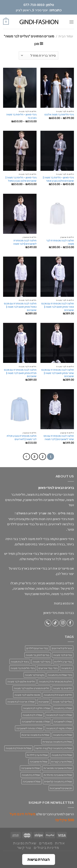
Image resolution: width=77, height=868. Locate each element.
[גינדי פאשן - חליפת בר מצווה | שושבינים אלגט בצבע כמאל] (20, 151)
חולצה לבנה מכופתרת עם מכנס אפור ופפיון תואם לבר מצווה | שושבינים (58, 307)
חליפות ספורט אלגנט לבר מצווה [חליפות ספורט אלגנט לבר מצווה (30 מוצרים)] (32, 688)
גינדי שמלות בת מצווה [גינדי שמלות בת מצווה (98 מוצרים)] (60, 675)
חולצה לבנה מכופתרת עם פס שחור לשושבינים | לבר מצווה (59, 437)
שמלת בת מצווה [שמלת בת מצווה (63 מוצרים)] (31, 775)
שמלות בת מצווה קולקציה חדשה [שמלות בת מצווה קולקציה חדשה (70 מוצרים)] (54, 748)
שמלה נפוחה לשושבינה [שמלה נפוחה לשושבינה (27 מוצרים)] (29, 728)
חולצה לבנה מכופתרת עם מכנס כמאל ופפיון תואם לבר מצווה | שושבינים (20, 307)
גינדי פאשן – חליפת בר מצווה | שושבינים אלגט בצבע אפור (58, 179)
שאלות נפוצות (25, 843)
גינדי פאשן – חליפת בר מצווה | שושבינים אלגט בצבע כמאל (21, 179)
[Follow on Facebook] (70, 623)
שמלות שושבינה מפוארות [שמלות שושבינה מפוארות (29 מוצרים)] (58, 768)
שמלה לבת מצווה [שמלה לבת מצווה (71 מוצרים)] (32, 715)
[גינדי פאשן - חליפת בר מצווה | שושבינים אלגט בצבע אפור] (57, 151)
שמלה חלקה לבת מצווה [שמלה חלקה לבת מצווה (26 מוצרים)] (37, 708)
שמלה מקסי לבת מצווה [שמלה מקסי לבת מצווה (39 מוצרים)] (59, 728)
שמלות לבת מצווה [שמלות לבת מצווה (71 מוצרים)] (62, 755)
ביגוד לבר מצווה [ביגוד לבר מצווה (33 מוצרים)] (42, 662)
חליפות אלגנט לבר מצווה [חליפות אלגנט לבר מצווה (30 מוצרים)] (21, 681)
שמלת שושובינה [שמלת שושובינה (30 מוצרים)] (32, 781)
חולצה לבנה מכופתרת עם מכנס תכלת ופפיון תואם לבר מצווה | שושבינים (20, 373)
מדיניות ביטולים (46, 847)
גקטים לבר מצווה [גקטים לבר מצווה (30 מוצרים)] (34, 675)
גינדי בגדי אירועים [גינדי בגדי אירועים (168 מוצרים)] (48, 668)
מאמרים (46, 843)
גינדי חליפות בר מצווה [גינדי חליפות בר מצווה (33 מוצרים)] (23, 668)
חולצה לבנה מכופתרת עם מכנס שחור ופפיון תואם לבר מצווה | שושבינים (58, 373)
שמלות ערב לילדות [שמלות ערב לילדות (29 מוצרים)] (37, 755)
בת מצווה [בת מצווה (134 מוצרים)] (67, 668)
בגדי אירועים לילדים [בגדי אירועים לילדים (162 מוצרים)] (37, 648)
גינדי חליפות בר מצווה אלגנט (59, 114)
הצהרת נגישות (39, 859)
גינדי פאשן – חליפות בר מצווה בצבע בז (21, 116)
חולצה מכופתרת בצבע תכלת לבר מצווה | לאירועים (22, 437)
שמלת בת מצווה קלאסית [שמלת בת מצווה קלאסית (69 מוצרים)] (58, 781)
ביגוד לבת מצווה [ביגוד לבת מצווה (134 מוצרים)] (20, 662)
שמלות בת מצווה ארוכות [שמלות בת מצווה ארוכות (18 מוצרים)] (35, 735)
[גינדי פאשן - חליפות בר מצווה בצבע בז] (20, 88)
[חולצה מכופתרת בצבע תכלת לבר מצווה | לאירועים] (20, 409)
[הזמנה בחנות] (38, 56)
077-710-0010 (34, 5)
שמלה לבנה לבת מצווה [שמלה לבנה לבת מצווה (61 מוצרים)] (59, 715)
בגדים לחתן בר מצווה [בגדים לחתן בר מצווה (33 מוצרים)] (38, 655)
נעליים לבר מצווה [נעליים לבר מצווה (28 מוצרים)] (62, 702)
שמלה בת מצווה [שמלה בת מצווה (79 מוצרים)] (63, 708)
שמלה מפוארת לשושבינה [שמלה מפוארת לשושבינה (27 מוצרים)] (36, 721)
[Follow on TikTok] (55, 623)
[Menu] (71, 22)
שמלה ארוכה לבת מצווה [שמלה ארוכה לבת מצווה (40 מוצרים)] (21, 702)
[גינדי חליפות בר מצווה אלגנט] (57, 88)
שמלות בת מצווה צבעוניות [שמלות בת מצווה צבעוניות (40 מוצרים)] (57, 742)
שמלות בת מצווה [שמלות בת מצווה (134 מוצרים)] (63, 735)
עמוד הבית (66, 36)
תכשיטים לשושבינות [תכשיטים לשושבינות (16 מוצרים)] (61, 788)
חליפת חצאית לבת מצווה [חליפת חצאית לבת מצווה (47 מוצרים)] (58, 695)
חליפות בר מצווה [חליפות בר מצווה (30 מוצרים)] (63, 688)
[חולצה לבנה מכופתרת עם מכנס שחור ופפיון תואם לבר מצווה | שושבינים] (57, 343)
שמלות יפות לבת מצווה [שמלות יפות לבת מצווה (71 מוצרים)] (18, 748)
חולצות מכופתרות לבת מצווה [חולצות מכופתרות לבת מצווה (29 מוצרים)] (55, 681)
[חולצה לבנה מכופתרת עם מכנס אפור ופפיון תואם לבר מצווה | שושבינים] (57, 277)
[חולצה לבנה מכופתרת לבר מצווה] (57, 214)
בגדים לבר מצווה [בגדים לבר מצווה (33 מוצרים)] (63, 655)
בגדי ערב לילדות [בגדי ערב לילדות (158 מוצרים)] (63, 662)
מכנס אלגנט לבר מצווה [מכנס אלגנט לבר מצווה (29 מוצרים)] (27, 695)
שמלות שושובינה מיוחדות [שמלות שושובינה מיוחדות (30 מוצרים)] (58, 775)
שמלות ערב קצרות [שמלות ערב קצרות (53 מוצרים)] (62, 761)
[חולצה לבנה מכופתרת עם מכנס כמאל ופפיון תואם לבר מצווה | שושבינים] (20, 277)
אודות (60, 843)
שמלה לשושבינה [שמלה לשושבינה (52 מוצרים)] (63, 721)
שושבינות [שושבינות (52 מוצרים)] (44, 702)
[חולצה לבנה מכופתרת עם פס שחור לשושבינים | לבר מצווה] (57, 409)
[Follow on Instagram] (63, 623)
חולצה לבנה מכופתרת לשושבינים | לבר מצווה (25, 242)
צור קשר (24, 847)
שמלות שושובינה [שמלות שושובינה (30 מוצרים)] (30, 768)
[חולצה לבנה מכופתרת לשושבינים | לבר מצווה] (20, 214)
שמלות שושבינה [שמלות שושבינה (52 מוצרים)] (38, 761)
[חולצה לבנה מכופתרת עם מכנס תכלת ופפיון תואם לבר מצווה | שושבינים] (20, 343)
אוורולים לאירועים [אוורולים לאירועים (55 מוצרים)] (62, 648)
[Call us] (48, 623)
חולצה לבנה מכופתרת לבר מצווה (60, 242)
